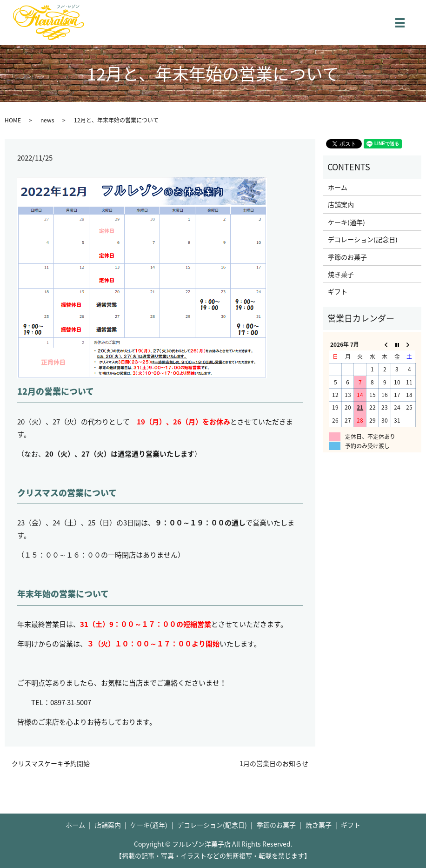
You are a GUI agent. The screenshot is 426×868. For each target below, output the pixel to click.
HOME (13, 120)
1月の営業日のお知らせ (274, 764)
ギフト (338, 291)
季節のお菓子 (347, 257)
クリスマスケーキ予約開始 (51, 764)
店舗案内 (341, 204)
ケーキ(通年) (346, 222)
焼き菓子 (341, 274)
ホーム (338, 187)
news (47, 120)
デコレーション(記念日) (363, 239)
